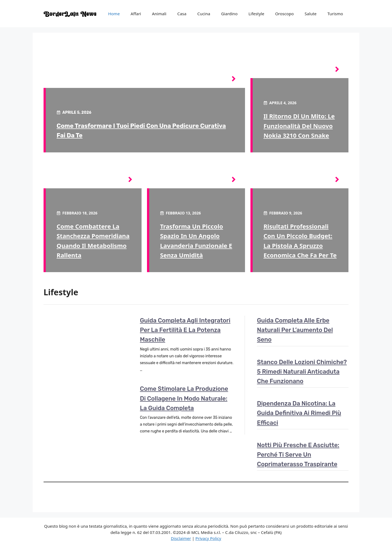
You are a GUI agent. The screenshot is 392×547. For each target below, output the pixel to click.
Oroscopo (284, 14)
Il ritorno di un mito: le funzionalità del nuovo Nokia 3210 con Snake (299, 125)
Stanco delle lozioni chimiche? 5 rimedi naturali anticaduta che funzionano (302, 372)
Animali (159, 14)
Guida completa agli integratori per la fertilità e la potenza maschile (185, 330)
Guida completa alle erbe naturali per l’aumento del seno (295, 330)
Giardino (229, 14)
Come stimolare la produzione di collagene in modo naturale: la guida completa (184, 398)
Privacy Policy (208, 538)
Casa (182, 14)
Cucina (204, 14)
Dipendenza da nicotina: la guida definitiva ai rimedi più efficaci (299, 413)
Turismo (335, 14)
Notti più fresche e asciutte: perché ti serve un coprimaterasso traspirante (298, 455)
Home (114, 14)
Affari (136, 14)
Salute (311, 14)
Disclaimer (181, 538)
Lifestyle (256, 14)
